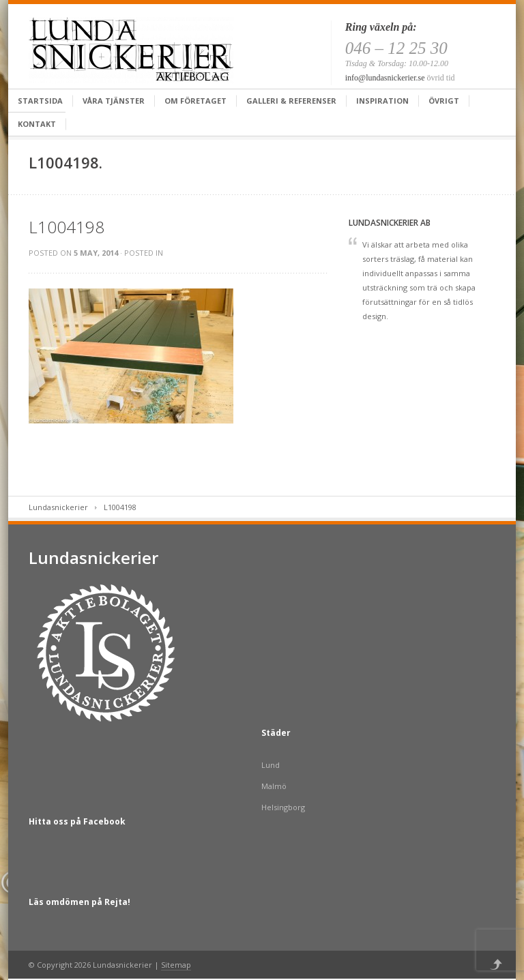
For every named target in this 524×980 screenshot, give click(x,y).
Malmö (274, 786)
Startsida (40, 101)
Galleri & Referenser (291, 101)
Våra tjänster (114, 101)
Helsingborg (283, 807)
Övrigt (444, 101)
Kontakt (37, 124)
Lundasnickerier (58, 507)
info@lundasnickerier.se (385, 78)
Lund (271, 765)
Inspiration (382, 101)
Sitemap (176, 965)
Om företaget (195, 101)
